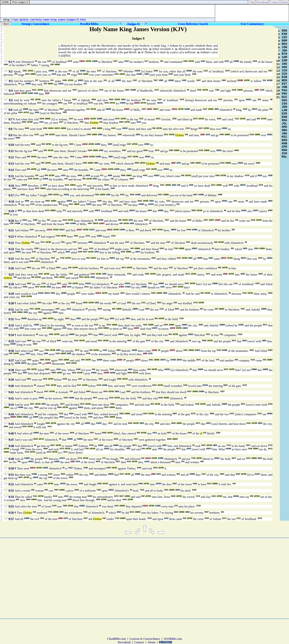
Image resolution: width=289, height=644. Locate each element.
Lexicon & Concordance (145, 639)
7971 (43, 242)
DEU (284, 44)
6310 (112, 369)
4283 (66, 398)
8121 (96, 325)
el (201, 433)
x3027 (185, 328)
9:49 (11, 459)
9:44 (11, 414)
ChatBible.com (116, 639)
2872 (199, 360)
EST (284, 84)
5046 (42, 119)
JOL (284, 124)
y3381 (154, 350)
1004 (6, 65)
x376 (262, 90)
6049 (68, 363)
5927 (53, 445)
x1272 (92, 230)
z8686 (211, 109)
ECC (284, 97)
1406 (50, 477)
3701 (101, 90)
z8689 (123, 518)
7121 (237, 119)
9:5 (11, 100)
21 (278, 98)
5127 (79, 385)
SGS (284, 100)
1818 (162, 249)
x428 (184, 80)
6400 (77, 490)
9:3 (11, 81)
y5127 (79, 230)
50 (139, 53)
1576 (92, 188)
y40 (151, 185)
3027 (113, 188)
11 (278, 64)
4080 (220, 195)
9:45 (11, 424)
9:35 (11, 341)
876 (137, 230)
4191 (129, 462)
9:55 (11, 506)
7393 (99, 490)
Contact (275, 2)
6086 (27, 128)
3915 (67, 319)
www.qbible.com (24, 20)
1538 (194, 490)
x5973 (255, 109)
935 (32, 100)
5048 (132, 195)
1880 (120, 135)
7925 (145, 325)
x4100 (137, 71)
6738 (247, 176)
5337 (160, 195)
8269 (55, 303)
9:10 (11, 145)
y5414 (98, 293)
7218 (141, 119)
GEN (284, 31)
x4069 (144, 287)
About (284, 2)
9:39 (11, 380)
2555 (36, 249)
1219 (93, 274)
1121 (49, 61)
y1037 (218, 220)
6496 (25, 287)
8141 (88, 236)
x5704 (205, 385)
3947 (32, 404)
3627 (121, 496)
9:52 (11, 484)
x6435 (236, 496)
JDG (284, 51)
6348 (234, 90)
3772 (270, 445)
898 (216, 242)
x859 (110, 144)
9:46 (11, 433)
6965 (48, 201)
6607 (130, 341)
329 (91, 169)
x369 (270, 176)
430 (101, 122)
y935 (225, 274)
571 (102, 176)
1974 (208, 274)
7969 (76, 236)
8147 (232, 414)
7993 (97, 195)
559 (52, 65)
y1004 (127, 109)
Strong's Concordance (35, 24)
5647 (187, 284)
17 (278, 84)
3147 (39, 103)
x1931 (61, 84)
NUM (284, 41)
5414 (34, 90)
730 (112, 179)
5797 (50, 474)
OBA (284, 130)
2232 (24, 427)
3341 (248, 458)
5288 (90, 496)
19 (278, 91)
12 (278, 68)
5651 (58, 268)
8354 (56, 277)
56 (198, 53)
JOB (284, 87)
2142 (116, 74)
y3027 (136, 328)
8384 (71, 144)
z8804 (122, 74)
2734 (196, 303)
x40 (179, 185)
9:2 (11, 71)
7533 (166, 490)
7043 (81, 277)
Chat (252, 2)
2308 (89, 135)
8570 (157, 150)
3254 (60, 360)
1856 (98, 500)
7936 (199, 90)
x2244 (160, 103)
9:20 (11, 221)
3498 (107, 103)
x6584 (270, 414)
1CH (284, 71)
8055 (137, 163)
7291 (48, 385)
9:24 (11, 249)
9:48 (11, 446)
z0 (159, 350)
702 (221, 334)
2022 (158, 119)
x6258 (24, 185)
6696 (14, 312)
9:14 (11, 170)
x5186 (270, 80)
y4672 (173, 328)
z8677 (156, 109)
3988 (54, 373)
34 (176, 49)
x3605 (236, 61)
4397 (58, 309)
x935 (243, 274)
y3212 (82, 61)
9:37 (11, 360)
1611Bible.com (173, 639)
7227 (128, 385)
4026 (72, 433)
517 (146, 61)
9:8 (10, 129)
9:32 (11, 319)
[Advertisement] (108, 11)
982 (220, 268)
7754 (22, 449)
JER (284, 107)
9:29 (11, 294)
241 (70, 71)
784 (14, 179)
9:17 (11, 195)
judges (71, 20)
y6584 (13, 417)
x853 (161, 80)
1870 (260, 258)
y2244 (137, 103)
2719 (198, 496)
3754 (129, 274)
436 (271, 109)
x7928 (128, 287)
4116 (27, 452)
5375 (195, 119)
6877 (169, 433)
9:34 (11, 335)
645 (93, 369)
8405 (86, 468)
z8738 (143, 103)
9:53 (11, 491)
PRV (284, 94)
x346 (78, 369)
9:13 (11, 164)
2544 (86, 287)
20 (278, 94)
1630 (174, 119)
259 (69, 74)
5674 (124, 268)
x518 (54, 74)
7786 (58, 236)
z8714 (37, 261)
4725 (199, 506)
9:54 (11, 497)
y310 (47, 93)
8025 (173, 496)
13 (278, 71)
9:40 (11, 386)
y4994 (106, 373)
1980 (45, 128)
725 (71, 392)
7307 (75, 242)
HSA (284, 120)
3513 (166, 135)
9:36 (11, 351)
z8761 (31, 71)
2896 (156, 71)
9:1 (10, 62)
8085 (24, 122)
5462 (238, 474)
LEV (284, 37)
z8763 (48, 360)
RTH (284, 54)
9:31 (11, 310)
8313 (209, 484)
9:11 (11, 151)
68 (271, 100)
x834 (37, 113)
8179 (148, 341)
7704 (71, 274)
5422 (249, 423)
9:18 (11, 202)
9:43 (11, 405)
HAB (284, 144)
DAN (284, 117)
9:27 (11, 275)
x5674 (243, 258)
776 (217, 360)
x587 (163, 287)
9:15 (11, 176)
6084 (94, 100)
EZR (284, 77)
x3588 (139, 74)
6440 (189, 230)
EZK (284, 114)
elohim (8, 278)
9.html (82, 20)
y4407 (149, 109)
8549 (107, 185)
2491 (185, 385)
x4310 (88, 284)
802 (202, 462)
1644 (105, 392)
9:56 (11, 513)
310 (264, 80)
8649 (100, 309)
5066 (141, 484)
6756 (91, 445)
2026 (111, 100)
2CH (284, 74)
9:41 (11, 392)
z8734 (135, 373)
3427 (154, 230)
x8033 (173, 230)
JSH (284, 47)
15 (278, 78)
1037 (144, 109)
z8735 (112, 103)
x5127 (62, 230)
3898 (50, 195)
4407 (206, 220)
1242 (69, 325)
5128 (252, 135)
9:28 (11, 284)
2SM (284, 61)
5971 (78, 293)
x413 (126, 61)
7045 (207, 518)
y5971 (172, 350)
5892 (73, 303)
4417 (50, 427)
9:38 (11, 370)
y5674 (224, 258)
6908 (169, 439)
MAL (284, 157)
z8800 (57, 65)
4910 (27, 74)
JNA (284, 134)
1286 (218, 433)
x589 (147, 74)
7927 (115, 61)
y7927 (121, 287)
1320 (194, 74)
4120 (55, 496)
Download (262, 2)
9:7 (10, 119)
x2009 (135, 309)
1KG (284, 64)
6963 (219, 119)
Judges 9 (133, 24)
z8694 (175, 439)
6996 (60, 103)
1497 (179, 258)
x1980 (95, 61)
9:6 (10, 110)
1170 (156, 90)
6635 (270, 293)
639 (175, 303)
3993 (35, 344)
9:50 (11, 468)
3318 (30, 179)
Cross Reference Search (193, 24)
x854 (128, 319)
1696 (185, 61)
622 (88, 109)
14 (278, 74)
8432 (76, 474)
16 (278, 81)
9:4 (11, 91)
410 (205, 433)
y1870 (48, 363)
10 (278, 61)
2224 (109, 325)
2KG (284, 67)
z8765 (91, 252)
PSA (284, 90)
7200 (47, 350)
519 (60, 204)
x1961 (36, 325)
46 (90, 53)
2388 (80, 252)
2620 (217, 176)
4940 (255, 61)
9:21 (11, 230)
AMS (284, 127)
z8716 (26, 113)
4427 (205, 109)
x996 (90, 242)
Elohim (94, 123)
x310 (36, 93)
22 (85, 49)
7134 (229, 445)
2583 (109, 468)
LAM (284, 110)
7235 (244, 293)
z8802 (240, 90)
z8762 (191, 61)
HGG (284, 150)
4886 (94, 128)
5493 (153, 293)
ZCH (284, 154)
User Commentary (252, 24)
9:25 (11, 259)
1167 (99, 71)
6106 (171, 74)
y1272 (49, 230)
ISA (284, 104)
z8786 (219, 496)
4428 (245, 109)
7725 (50, 512)
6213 (67, 185)
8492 (113, 163)
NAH (284, 140)
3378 (70, 61)
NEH (284, 81)
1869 (147, 274)
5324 (20, 113)
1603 (29, 268)
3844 (132, 179)
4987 (124, 150)
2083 (6, 287)
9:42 (11, 398)
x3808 (215, 284)
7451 (63, 242)
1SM (284, 57)
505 (173, 462)
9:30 (11, 303)
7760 (176, 249)
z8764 (143, 163)
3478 (113, 236)
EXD (284, 34)
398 (84, 179)
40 (36, 61)
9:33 (11, 325)
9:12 (11, 157)
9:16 (11, 186)
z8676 (57, 128)
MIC (284, 137)
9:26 (11, 268)
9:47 (11, 440)
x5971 (198, 350)
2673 (82, 404)
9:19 (11, 211)
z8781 (74, 363)
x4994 (51, 71)
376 (16, 74)
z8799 (88, 61)
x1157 (257, 474)
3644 (65, 452)
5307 (154, 385)
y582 (257, 90)
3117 (116, 201)
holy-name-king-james (51, 20)
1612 (72, 157)
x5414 (47, 293)
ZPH (284, 147)
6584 (166, 325)
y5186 (240, 80)
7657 (270, 71)
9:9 (10, 135)
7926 (128, 449)
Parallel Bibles (89, 24)
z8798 (30, 122)
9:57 (11, 519)
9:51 (11, 475)
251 (162, 61)
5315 (122, 195)
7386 (217, 90)
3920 (130, 423)
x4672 (154, 328)
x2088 (161, 211)
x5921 (81, 80)
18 (278, 88)
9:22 (11, 237)
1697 (199, 80)
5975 (117, 119)
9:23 (11, 243)
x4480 (133, 90)
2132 (188, 128)
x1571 (256, 211)
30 (150, 49)
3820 (224, 80)
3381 (185, 350)
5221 (106, 407)
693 (88, 258)
